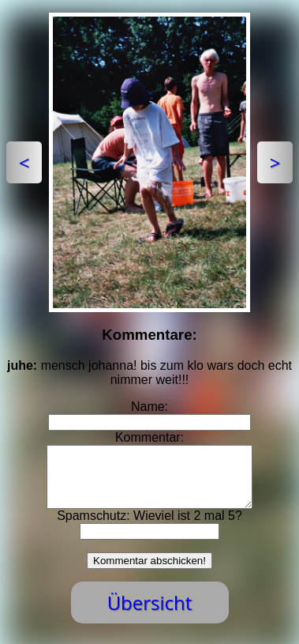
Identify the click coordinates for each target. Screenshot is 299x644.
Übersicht (150, 614)
